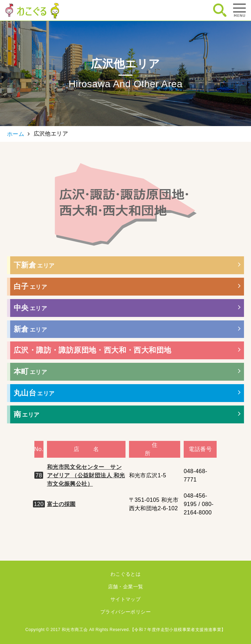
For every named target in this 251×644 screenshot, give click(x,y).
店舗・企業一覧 (126, 587)
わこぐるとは (125, 574)
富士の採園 (61, 504)
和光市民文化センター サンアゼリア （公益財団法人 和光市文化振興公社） (86, 475)
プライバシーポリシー (125, 612)
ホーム (16, 134)
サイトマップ (125, 599)
